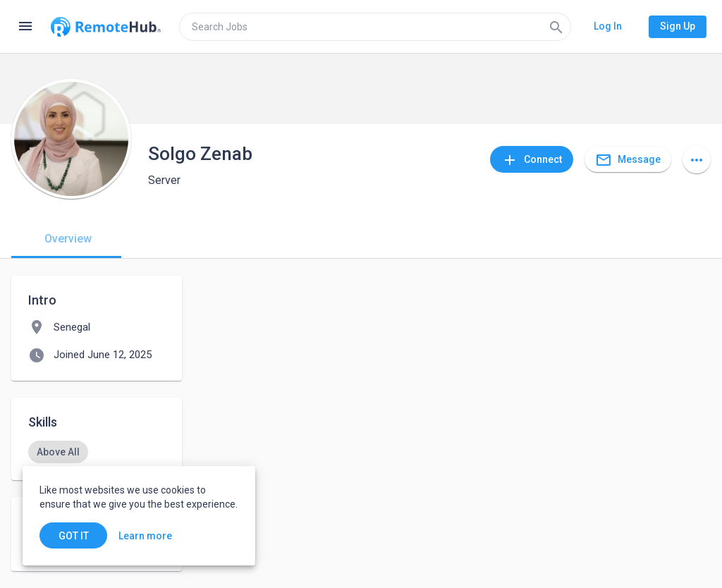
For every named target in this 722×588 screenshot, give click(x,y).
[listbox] (97, 452)
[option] (58, 452)
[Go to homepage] (106, 27)
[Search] (556, 27)
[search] (375, 27)
